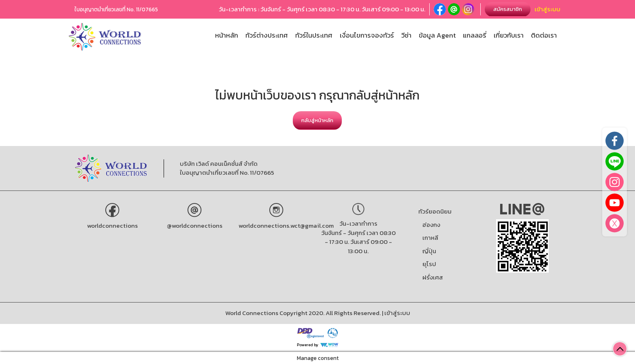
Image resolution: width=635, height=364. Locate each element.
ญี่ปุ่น (429, 251)
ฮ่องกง (431, 225)
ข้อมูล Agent (437, 35)
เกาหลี (430, 238)
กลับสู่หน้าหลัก (317, 120)
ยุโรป (429, 264)
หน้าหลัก (227, 35)
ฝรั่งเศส (433, 277)
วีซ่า (406, 35)
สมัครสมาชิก (508, 9)
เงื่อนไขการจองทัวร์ (367, 35)
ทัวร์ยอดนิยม (435, 211)
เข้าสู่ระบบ (548, 9)
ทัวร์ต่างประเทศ (267, 35)
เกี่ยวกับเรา (509, 35)
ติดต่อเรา (544, 35)
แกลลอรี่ (475, 35)
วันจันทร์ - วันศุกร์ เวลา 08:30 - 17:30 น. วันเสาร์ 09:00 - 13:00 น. (358, 242)
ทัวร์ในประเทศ (314, 35)
